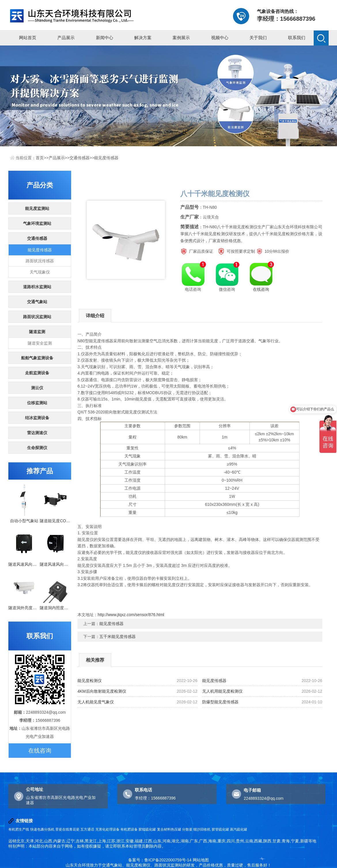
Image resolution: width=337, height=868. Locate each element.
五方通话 (87, 829)
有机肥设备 (129, 829)
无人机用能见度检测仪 (222, 691)
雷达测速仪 (37, 433)
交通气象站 (37, 302)
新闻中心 (105, 38)
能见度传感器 (106, 158)
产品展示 (66, 38)
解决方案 (143, 38)
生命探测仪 (37, 448)
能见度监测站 (37, 208)
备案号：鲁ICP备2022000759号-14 (160, 860)
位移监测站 (37, 403)
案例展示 (181, 38)
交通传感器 (79, 158)
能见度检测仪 (90, 681)
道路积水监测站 (37, 287)
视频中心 (220, 38)
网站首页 (28, 38)
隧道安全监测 (40, 343)
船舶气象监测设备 (37, 358)
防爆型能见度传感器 (220, 702)
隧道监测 (37, 332)
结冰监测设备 (37, 418)
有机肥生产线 (19, 829)
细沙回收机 (202, 829)
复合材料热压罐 (169, 829)
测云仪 (37, 388)
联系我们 (297, 38)
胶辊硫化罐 (147, 829)
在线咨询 (40, 751)
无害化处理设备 (107, 829)
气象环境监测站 (37, 223)
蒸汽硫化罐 (238, 829)
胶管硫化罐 (220, 829)
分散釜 (187, 829)
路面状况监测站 (37, 317)
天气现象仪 (40, 272)
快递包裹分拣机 (42, 829)
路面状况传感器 (40, 261)
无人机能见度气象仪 (96, 702)
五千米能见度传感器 (118, 637)
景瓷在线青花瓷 (67, 829)
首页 (40, 158)
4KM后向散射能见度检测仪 (102, 691)
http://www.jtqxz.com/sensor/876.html (131, 615)
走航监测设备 (37, 373)
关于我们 (258, 38)
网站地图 (201, 860)
